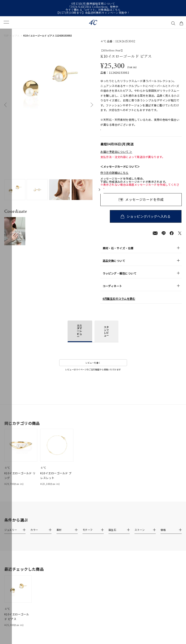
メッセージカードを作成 (144, 204)
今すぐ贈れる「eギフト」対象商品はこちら (93, 10)
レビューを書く (93, 368)
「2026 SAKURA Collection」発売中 (93, 7)
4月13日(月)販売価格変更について (93, 3)
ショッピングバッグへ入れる (150, 221)
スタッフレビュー (106, 336)
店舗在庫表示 (112, 132)
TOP (6, 36)
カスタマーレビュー (79, 336)
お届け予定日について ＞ (116, 157)
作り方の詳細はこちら (114, 178)
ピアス (16, 36)
